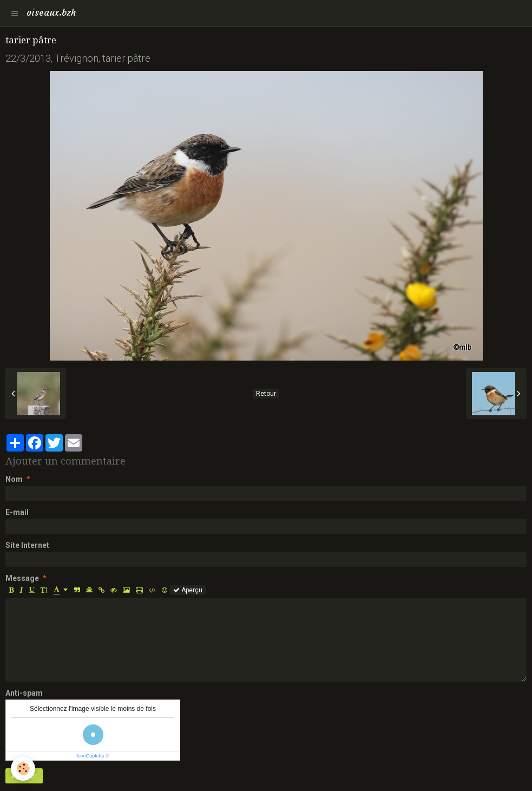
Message (22, 578)
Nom (14, 479)
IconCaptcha (91, 756)
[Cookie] (23, 769)
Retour (266, 394)
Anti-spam (24, 693)
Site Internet (27, 545)
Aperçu (188, 590)
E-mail (17, 512)
